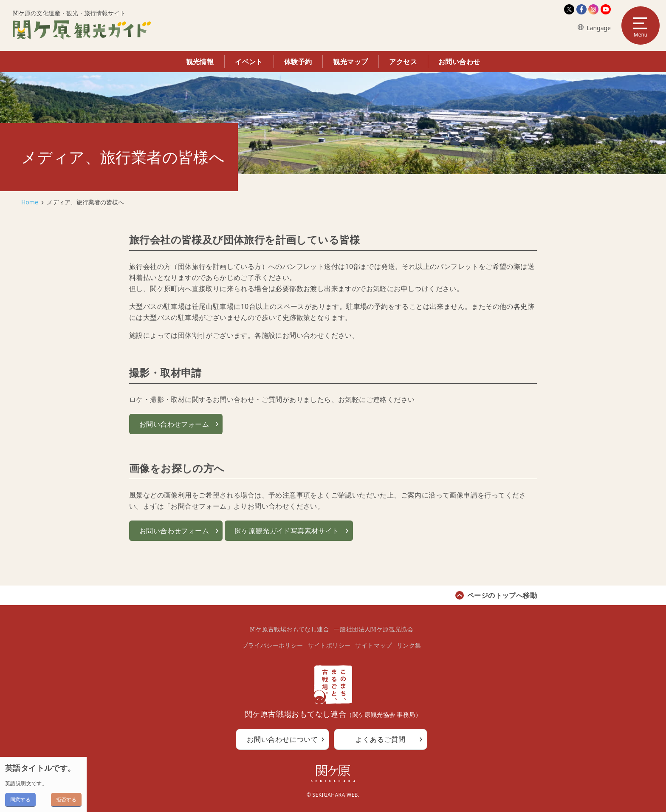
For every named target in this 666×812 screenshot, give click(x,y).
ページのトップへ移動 (502, 595)
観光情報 (200, 62)
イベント (249, 62)
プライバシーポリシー (273, 645)
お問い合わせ (459, 62)
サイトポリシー (329, 645)
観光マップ (350, 62)
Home (30, 202)
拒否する (66, 799)
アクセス (403, 62)
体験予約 (298, 62)
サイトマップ (373, 645)
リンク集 (409, 645)
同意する (20, 799)
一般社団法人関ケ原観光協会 (374, 629)
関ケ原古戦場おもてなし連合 (289, 629)
